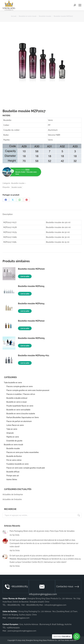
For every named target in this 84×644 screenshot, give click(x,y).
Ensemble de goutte (14, 441)
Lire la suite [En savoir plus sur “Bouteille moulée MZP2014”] (25, 311)
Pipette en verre (13, 437)
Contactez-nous (68, 586)
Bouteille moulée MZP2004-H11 (34, 355)
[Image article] (5, 532)
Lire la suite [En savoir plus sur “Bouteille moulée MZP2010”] (25, 328)
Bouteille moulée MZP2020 (31, 269)
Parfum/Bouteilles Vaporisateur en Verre (23, 417)
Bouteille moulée (18, 183)
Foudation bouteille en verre (17, 464)
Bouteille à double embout (17, 398)
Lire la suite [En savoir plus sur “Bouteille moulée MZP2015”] (25, 294)
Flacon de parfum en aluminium (19, 421)
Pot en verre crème (14, 460)
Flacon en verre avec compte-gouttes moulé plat (26, 468)
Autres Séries (12, 479)
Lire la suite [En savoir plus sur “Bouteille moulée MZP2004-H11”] (25, 363)
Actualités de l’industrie (12, 499)
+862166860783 (16, 587)
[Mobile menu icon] (80, 5)
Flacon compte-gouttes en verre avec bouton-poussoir (28, 390)
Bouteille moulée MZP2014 (31, 304)
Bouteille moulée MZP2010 (31, 321)
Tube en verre (12, 429)
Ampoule (10, 433)
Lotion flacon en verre (15, 425)
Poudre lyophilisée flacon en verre (20, 406)
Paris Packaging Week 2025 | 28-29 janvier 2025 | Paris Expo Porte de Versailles (42, 531)
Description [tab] (8, 214)
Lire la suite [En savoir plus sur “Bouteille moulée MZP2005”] (25, 346)
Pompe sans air (13, 476)
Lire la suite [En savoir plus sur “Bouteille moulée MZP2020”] (25, 276)
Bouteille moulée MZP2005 (31, 338)
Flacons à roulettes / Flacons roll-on (21, 394)
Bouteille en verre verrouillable (18, 410)
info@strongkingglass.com (42, 589)
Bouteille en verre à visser (17, 402)
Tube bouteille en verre (13, 383)
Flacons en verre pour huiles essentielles (23, 452)
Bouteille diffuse (13, 472)
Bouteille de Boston (14, 456)
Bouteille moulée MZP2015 (31, 286)
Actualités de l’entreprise (13, 494)
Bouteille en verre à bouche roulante (21, 414)
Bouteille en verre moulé (13, 445)
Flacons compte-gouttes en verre (20, 386)
